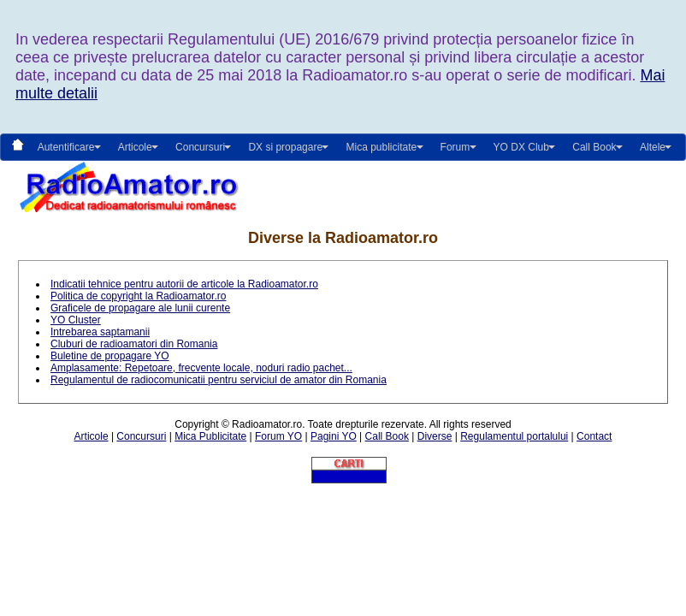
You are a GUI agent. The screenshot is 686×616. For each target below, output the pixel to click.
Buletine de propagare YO (110, 356)
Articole (92, 436)
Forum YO (278, 436)
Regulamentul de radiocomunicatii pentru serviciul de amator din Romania (219, 380)
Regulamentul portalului (514, 436)
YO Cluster (76, 320)
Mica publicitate (381, 147)
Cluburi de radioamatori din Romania (134, 344)
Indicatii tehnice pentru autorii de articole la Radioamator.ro (184, 284)
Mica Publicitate (210, 436)
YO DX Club (521, 147)
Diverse (435, 436)
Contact (594, 436)
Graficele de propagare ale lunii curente (140, 308)
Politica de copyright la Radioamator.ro (138, 296)
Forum (455, 147)
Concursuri (141, 436)
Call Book (594, 147)
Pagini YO (334, 436)
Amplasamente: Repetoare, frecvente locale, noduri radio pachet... (201, 368)
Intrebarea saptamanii (100, 332)
